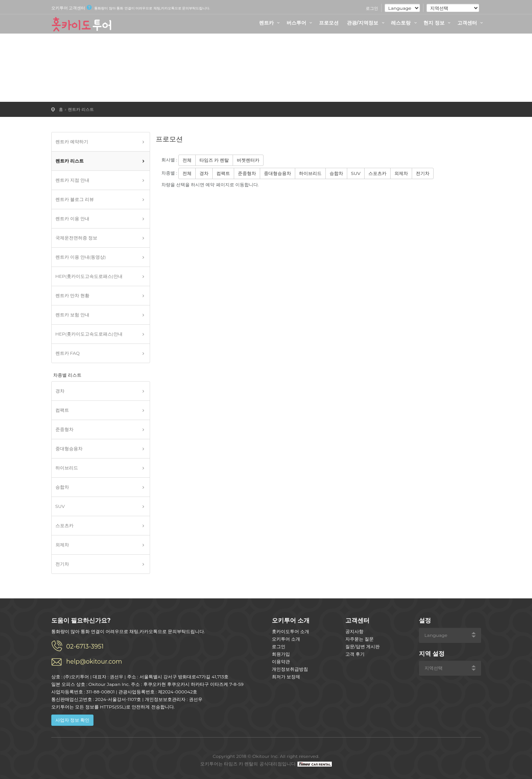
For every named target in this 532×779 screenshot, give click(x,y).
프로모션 (329, 23)
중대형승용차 (69, 449)
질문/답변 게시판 (363, 646)
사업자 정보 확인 (72, 720)
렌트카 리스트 (81, 109)
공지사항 (354, 631)
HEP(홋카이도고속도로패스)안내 (89, 276)
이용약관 (281, 662)
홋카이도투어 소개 (291, 631)
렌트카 (271, 23)
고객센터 (471, 23)
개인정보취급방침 (290, 669)
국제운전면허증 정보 (76, 238)
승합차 (62, 487)
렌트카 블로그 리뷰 (75, 199)
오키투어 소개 (286, 639)
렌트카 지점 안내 (72, 180)
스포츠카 (64, 525)
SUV (60, 506)
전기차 (62, 564)
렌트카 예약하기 (72, 142)
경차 (60, 391)
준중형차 (64, 429)
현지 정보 (438, 23)
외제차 (62, 545)
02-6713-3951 (85, 646)
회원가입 (281, 654)
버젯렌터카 (248, 160)
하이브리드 (67, 468)
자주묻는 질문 (360, 639)
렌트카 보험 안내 (72, 315)
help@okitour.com (94, 662)
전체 (187, 160)
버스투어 (300, 23)
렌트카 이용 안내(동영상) (81, 257)
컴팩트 (62, 410)
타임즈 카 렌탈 (214, 160)
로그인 (372, 8)
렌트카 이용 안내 (72, 219)
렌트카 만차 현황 (72, 295)
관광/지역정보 (367, 23)
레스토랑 (405, 23)
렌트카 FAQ (68, 353)
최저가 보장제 (286, 677)
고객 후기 (355, 654)
